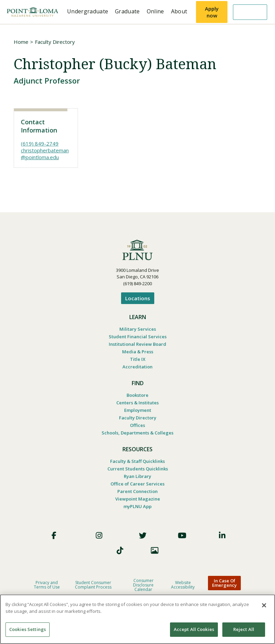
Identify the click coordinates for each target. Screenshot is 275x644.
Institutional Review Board (137, 344)
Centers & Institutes (137, 403)
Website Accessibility (183, 585)
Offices (137, 425)
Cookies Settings (28, 629)
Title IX (138, 359)
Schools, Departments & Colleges (137, 433)
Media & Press (138, 352)
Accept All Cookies (194, 629)
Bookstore (137, 395)
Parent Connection (137, 491)
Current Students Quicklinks (138, 469)
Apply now (212, 12)
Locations (138, 298)
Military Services (138, 329)
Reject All (244, 629)
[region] (137, 619)
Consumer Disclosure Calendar (143, 585)
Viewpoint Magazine (138, 499)
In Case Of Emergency (224, 583)
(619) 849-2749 (40, 143)
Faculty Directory (55, 42)
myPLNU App (137, 506)
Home (21, 42)
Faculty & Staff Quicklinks (137, 461)
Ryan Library (137, 476)
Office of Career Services (137, 484)
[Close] (264, 605)
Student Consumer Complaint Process (93, 585)
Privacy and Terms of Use (47, 585)
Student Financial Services (138, 337)
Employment (138, 410)
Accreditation (137, 367)
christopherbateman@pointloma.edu (45, 154)
